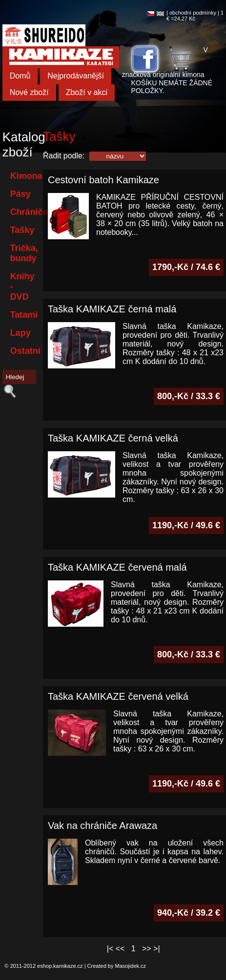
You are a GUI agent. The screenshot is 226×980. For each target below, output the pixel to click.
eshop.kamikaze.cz (60, 966)
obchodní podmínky (193, 13)
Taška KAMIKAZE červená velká (118, 696)
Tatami (24, 315)
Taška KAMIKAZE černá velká (113, 438)
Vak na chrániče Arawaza (103, 826)
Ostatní (25, 351)
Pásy (21, 194)
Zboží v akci (87, 92)
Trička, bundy (24, 253)
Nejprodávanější (76, 76)
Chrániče (26, 212)
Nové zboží (29, 92)
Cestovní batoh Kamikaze (103, 180)
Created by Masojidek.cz (117, 966)
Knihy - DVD (22, 287)
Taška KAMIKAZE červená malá (117, 567)
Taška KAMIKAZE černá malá (112, 309)
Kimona (26, 176)
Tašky (22, 230)
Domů (20, 76)
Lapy (21, 333)
